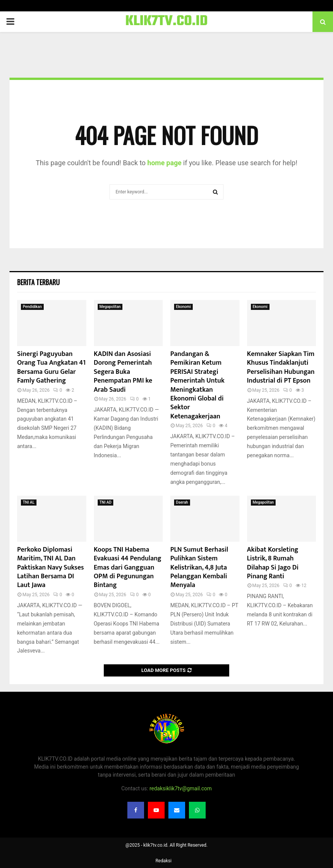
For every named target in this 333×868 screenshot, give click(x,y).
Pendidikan (32, 307)
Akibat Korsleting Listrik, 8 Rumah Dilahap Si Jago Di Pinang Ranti (273, 563)
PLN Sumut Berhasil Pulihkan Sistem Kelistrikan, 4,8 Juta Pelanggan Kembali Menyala (199, 568)
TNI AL (29, 502)
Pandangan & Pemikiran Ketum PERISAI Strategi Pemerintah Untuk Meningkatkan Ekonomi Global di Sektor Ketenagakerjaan (197, 385)
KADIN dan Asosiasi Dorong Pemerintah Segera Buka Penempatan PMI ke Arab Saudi (123, 372)
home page (165, 163)
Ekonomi (183, 307)
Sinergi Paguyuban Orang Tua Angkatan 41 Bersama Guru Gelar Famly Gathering (51, 367)
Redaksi (163, 861)
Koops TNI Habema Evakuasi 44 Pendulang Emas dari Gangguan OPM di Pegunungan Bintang (128, 568)
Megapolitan (110, 307)
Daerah (182, 502)
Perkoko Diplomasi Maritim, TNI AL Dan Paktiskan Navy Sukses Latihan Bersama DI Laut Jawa (51, 568)
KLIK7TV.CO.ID (167, 22)
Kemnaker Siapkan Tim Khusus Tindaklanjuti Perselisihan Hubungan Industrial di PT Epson (281, 367)
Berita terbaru (38, 282)
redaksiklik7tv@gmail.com (181, 788)
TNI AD (106, 502)
